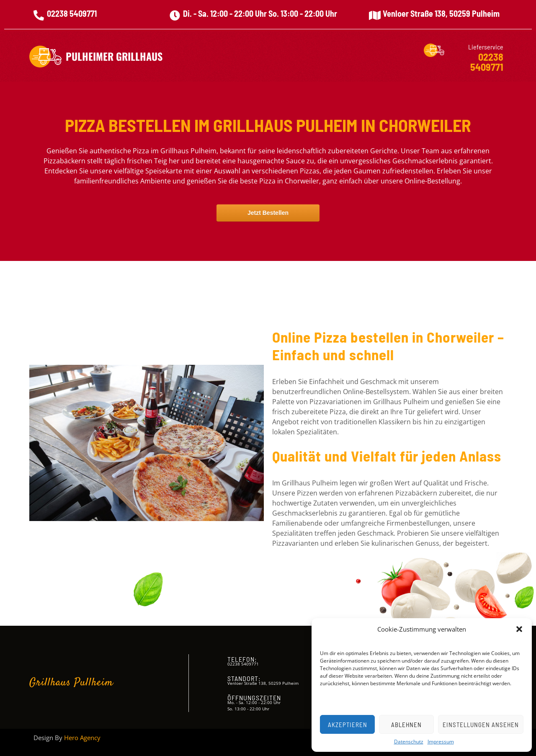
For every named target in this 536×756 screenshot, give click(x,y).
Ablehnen (406, 725)
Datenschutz (409, 742)
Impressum (441, 742)
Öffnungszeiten (254, 698)
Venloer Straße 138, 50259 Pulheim (441, 13)
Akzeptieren (348, 725)
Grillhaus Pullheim (71, 683)
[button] (519, 629)
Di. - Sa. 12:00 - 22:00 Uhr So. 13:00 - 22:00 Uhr (260, 13)
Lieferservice (486, 47)
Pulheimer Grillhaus (114, 56)
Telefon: (242, 659)
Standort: (244, 678)
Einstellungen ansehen (481, 725)
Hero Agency (82, 738)
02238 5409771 (72, 13)
